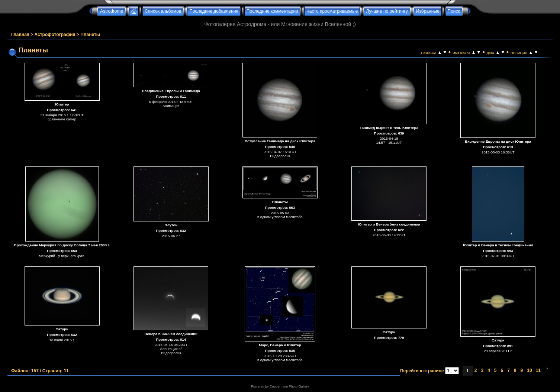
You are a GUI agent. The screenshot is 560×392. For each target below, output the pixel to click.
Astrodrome (112, 11)
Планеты (90, 35)
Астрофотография (55, 35)
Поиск (454, 11)
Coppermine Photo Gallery (289, 386)
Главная (20, 35)
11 (538, 370)
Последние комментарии (272, 11)
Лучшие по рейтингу (387, 11)
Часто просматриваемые (332, 11)
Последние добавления (214, 11)
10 (529, 370)
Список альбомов (163, 11)
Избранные (428, 11)
